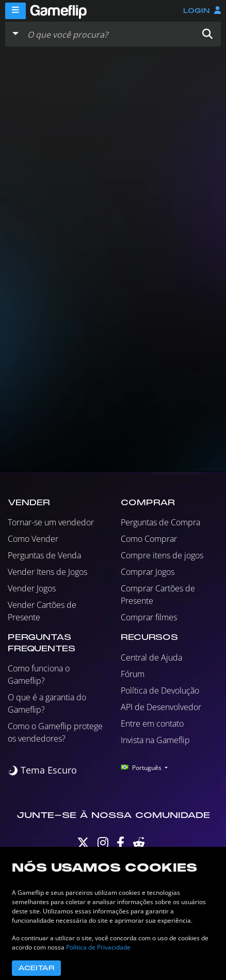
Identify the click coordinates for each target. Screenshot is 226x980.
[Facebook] (120, 845)
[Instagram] (103, 845)
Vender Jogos (32, 588)
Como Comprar (149, 539)
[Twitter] (83, 845)
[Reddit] (139, 845)
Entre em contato (152, 724)
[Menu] (15, 11)
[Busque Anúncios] (109, 34)
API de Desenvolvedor (161, 707)
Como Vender (33, 539)
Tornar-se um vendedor (51, 522)
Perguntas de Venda (44, 555)
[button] (207, 34)
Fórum (133, 674)
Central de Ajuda (151, 657)
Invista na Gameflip (155, 740)
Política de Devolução (160, 690)
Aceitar (36, 968)
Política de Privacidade (98, 947)
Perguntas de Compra (160, 522)
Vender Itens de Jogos (47, 572)
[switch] (42, 770)
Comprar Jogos (148, 572)
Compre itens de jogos (162, 555)
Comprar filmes (149, 617)
